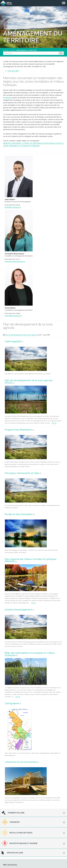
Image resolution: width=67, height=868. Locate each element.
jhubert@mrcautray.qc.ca (13, 207)
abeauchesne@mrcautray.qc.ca (15, 261)
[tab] (34, 813)
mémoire (8, 98)
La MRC (12, 50)
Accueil (6, 50)
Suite (53, 423)
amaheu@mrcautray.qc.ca (13, 316)
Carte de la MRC (13, 71)
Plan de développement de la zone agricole (21, 335)
